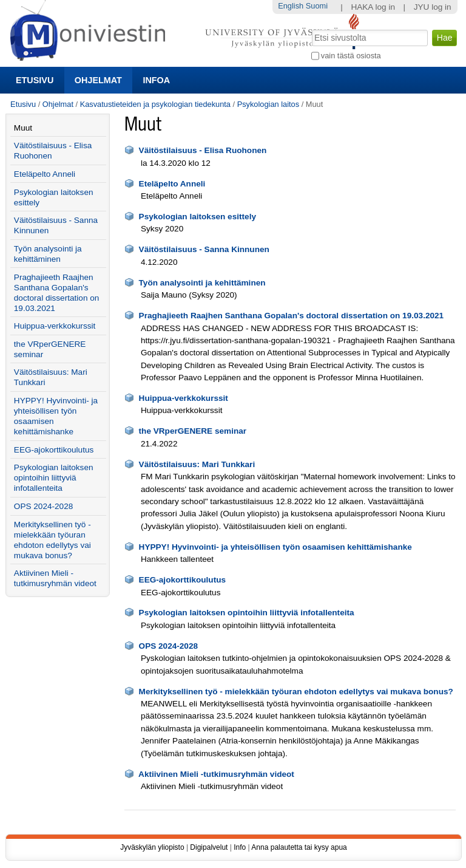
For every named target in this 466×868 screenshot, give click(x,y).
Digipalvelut (209, 847)
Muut (23, 128)
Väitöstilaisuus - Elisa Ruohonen (203, 150)
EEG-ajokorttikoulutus (183, 580)
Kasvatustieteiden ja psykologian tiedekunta (155, 104)
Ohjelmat (98, 80)
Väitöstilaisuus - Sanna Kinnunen (204, 249)
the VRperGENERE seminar (193, 431)
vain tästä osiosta (351, 56)
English (291, 6)
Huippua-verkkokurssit (184, 398)
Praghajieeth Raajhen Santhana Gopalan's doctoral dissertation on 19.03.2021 (292, 316)
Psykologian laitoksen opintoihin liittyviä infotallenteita (247, 613)
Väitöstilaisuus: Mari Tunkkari (197, 464)
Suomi (317, 6)
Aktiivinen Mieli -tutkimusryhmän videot (216, 774)
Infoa (156, 80)
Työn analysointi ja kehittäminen (202, 283)
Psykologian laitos (268, 104)
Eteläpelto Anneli (172, 184)
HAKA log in (373, 7)
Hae (310, 29)
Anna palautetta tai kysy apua (299, 847)
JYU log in (433, 7)
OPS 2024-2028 (169, 646)
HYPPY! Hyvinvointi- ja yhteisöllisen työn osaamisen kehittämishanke (275, 547)
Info (240, 847)
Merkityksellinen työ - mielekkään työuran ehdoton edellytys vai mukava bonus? (296, 692)
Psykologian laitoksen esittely (198, 217)
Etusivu (35, 80)
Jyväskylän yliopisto (152, 847)
